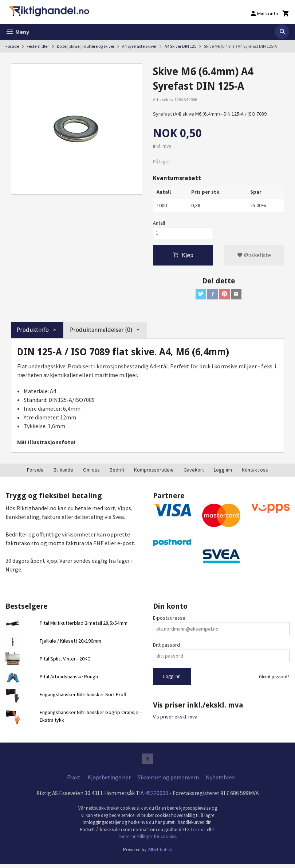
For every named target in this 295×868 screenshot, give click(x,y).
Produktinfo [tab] (33, 332)
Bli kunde (63, 472)
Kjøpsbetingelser (109, 781)
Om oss (91, 472)
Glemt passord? (274, 680)
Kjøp (183, 256)
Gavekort (194, 472)
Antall (159, 223)
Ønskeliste (254, 256)
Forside (12, 46)
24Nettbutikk (160, 854)
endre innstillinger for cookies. (148, 840)
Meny (17, 32)
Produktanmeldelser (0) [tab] (101, 332)
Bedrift (117, 472)
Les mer (199, 834)
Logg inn (223, 472)
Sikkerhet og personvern (168, 781)
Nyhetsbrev (220, 781)
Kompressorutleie (154, 472)
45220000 (157, 797)
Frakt (74, 781)
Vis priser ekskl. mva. (176, 719)
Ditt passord (166, 648)
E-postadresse (169, 621)
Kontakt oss (255, 472)
